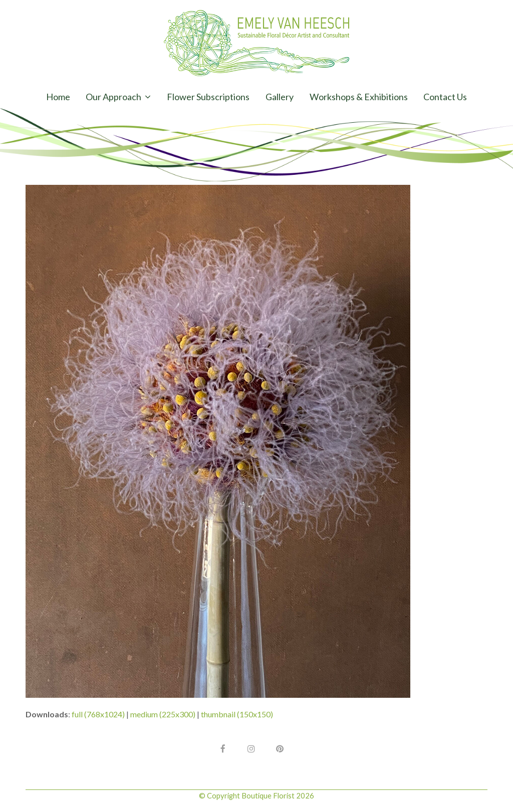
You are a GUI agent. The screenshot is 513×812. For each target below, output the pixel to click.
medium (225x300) (163, 714)
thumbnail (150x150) (237, 714)
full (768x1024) (98, 714)
